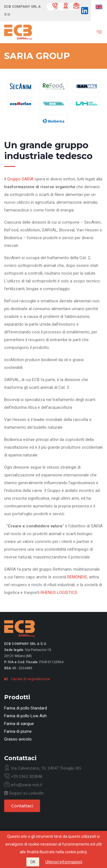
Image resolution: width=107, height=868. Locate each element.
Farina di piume (18, 731)
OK (33, 862)
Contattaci (22, 806)
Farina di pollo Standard (26, 708)
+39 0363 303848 (23, 777)
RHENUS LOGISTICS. (59, 593)
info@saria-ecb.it (23, 785)
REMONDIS (77, 577)
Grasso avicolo (18, 739)
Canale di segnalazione (27, 679)
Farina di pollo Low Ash (25, 716)
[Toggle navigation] (95, 32)
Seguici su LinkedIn (24, 793)
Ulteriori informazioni (64, 862)
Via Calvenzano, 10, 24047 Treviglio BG (43, 768)
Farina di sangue (19, 724)
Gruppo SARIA (20, 179)
